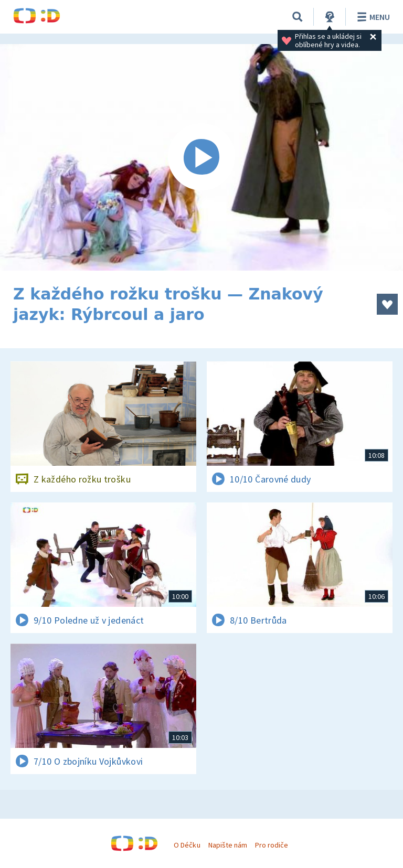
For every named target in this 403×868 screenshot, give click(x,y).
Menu (372, 17)
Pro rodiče (272, 845)
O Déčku (187, 845)
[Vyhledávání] (298, 17)
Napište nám (228, 845)
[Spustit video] (201, 157)
